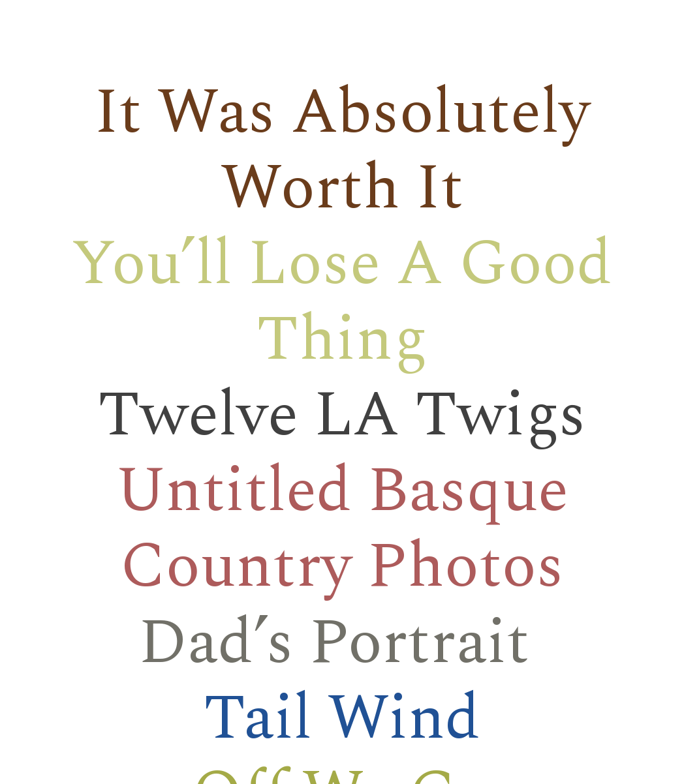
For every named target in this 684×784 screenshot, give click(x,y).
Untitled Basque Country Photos (342, 529)
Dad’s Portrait (334, 643)
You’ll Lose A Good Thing (342, 302)
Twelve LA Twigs (342, 416)
